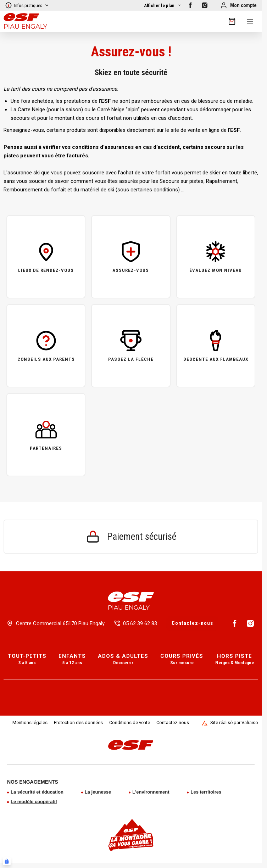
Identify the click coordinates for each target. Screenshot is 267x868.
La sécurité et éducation (37, 792)
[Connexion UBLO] (7, 861)
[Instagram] (205, 5)
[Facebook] (190, 5)
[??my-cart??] (232, 21)
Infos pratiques (27, 5)
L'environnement (151, 792)
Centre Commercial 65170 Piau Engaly (60, 623)
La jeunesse (98, 792)
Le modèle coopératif (34, 802)
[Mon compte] (238, 5)
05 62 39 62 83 (140, 623)
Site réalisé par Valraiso (230, 723)
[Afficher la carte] (163, 5)
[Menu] (250, 21)
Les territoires (206, 792)
